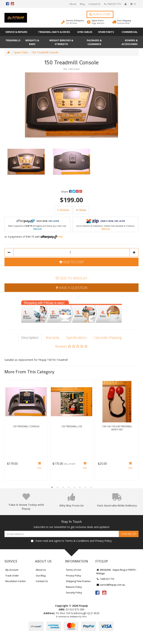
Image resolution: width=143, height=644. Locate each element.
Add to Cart (71, 262)
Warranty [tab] (52, 337)
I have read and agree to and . (71, 541)
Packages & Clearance (94, 42)
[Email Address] (62, 534)
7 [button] (85, 487)
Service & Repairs (75, 22)
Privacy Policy (103, 541)
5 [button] (74, 487)
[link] (97, 593)
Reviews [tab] (71, 346)
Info (61, 237)
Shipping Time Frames (78, 581)
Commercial (130, 32)
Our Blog (41, 576)
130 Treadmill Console (26, 426)
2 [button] (58, 487)
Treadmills (13, 40)
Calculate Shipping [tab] (108, 337)
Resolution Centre (16, 581)
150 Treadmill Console (45, 52)
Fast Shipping (124, 22)
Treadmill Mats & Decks (54, 32)
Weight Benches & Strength (61, 42)
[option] (71, 105)
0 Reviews (63, 210)
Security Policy (74, 593)
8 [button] (91, 487)
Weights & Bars (32, 42)
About (73, 4)
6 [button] (80, 487)
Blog (82, 4)
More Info (37, 229)
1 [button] (52, 487)
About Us (41, 570)
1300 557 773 (113, 4)
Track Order (12, 576)
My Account (12, 570)
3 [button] (63, 487)
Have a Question (72, 288)
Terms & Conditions (77, 541)
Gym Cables (85, 32)
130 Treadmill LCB (72, 426)
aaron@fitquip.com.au (111, 585)
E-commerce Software (67, 616)
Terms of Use (73, 570)
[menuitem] (71, 192)
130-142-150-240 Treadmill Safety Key (117, 428)
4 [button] (69, 487)
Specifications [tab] (77, 337)
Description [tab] (30, 337)
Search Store (100, 14)
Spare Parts (98, 22)
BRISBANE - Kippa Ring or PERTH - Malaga (117, 572)
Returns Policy (74, 587)
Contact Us (94, 4)
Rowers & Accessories (130, 42)
